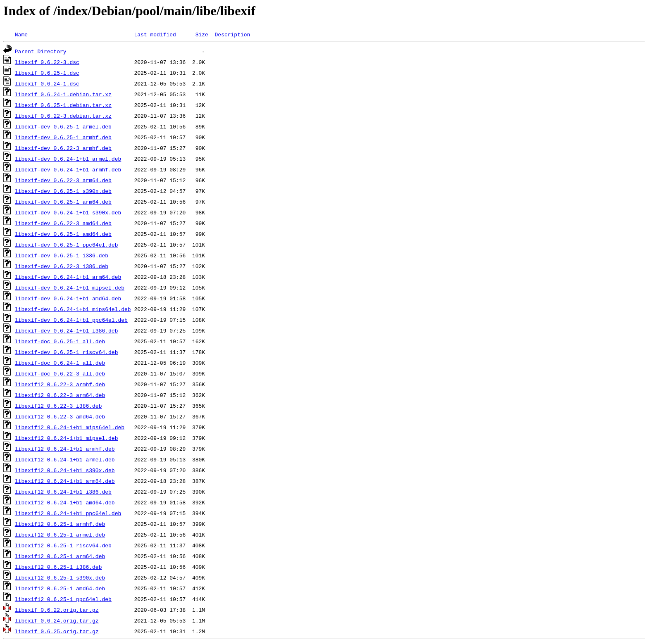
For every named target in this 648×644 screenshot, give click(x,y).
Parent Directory (41, 51)
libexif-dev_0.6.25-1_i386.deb (62, 255)
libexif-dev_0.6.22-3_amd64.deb (63, 223)
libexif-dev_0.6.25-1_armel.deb (63, 126)
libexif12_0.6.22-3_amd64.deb (60, 416)
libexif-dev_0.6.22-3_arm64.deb (63, 180)
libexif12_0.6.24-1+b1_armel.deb (65, 459)
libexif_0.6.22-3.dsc (47, 62)
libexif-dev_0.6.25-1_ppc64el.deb (67, 245)
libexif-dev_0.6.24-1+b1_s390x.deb (68, 212)
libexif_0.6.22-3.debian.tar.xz (63, 116)
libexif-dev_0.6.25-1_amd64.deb (63, 234)
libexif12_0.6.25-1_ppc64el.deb (63, 599)
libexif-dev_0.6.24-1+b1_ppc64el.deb (71, 320)
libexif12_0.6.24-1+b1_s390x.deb (65, 470)
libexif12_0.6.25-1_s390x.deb (60, 577)
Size (202, 34)
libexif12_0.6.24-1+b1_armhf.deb (65, 449)
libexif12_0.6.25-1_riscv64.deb (63, 545)
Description (232, 34)
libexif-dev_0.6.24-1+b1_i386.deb (67, 330)
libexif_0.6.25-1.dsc (47, 73)
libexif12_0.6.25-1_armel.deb (60, 535)
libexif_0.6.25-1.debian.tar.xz (63, 105)
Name (21, 34)
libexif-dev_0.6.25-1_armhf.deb (63, 137)
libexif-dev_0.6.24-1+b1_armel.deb (68, 159)
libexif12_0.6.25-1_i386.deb (58, 567)
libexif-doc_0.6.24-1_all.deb (60, 363)
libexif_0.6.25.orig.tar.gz (57, 631)
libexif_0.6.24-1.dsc (47, 83)
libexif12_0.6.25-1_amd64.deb (60, 588)
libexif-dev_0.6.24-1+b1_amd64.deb (68, 298)
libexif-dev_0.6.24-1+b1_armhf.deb (68, 169)
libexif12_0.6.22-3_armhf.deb (60, 384)
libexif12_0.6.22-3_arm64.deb (60, 395)
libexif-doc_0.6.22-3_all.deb (60, 373)
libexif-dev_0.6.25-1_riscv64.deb (67, 352)
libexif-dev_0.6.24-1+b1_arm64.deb (68, 277)
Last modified (155, 34)
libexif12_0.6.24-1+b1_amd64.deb (65, 502)
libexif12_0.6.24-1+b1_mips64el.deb (70, 427)
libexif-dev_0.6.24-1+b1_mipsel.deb (70, 288)
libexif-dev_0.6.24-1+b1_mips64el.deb (73, 309)
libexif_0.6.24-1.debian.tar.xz (63, 94)
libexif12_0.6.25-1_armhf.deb (60, 524)
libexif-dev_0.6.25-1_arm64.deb (63, 202)
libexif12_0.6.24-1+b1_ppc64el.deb (68, 513)
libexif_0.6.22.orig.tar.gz (57, 610)
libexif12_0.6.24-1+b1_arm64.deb (65, 481)
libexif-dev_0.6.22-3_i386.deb (62, 266)
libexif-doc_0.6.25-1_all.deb (60, 341)
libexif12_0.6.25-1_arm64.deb (60, 556)
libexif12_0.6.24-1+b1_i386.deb (63, 492)
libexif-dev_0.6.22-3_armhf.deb (63, 148)
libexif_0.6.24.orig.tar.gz (57, 620)
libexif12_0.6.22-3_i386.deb (58, 406)
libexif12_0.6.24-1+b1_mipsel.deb (67, 438)
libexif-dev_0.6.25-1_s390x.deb (63, 191)
